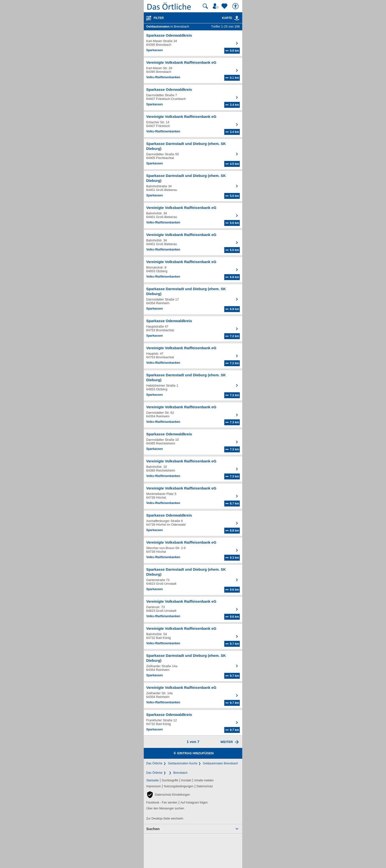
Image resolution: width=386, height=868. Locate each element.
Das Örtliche (154, 763)
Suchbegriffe (170, 780)
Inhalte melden (204, 780)
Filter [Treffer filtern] (159, 18)
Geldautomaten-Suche (183, 763)
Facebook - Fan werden (162, 803)
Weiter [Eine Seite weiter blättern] (227, 742)
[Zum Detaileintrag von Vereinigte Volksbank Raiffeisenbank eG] (193, 70)
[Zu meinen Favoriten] (225, 6)
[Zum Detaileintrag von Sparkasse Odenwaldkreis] (193, 43)
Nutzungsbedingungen (179, 786)
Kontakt (186, 780)
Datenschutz (205, 786)
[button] (168, 795)
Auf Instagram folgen (194, 803)
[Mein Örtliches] (216, 6)
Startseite (153, 780)
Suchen (153, 829)
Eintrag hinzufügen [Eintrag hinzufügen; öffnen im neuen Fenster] (193, 754)
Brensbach (180, 773)
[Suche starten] (205, 6)
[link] (237, 18)
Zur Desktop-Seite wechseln (165, 819)
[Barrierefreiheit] (236, 6)
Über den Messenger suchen (165, 808)
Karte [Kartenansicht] (231, 18)
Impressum (153, 786)
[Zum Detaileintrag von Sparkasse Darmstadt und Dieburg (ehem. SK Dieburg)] (193, 154)
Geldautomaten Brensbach (220, 763)
